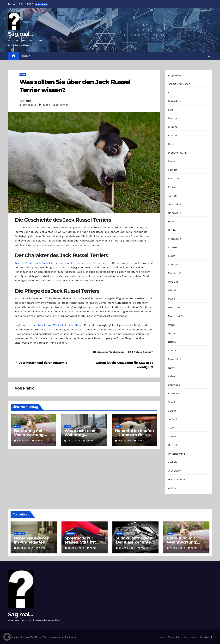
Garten (172, 196)
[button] (209, 56)
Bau (171, 110)
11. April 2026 (127, 548)
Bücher (173, 135)
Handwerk (175, 213)
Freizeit (173, 187)
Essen (172, 161)
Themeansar (71, 637)
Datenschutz (174, 637)
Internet (173, 247)
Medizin (173, 282)
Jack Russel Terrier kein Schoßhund (60, 325)
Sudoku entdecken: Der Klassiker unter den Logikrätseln (134, 542)
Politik (172, 350)
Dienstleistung (177, 153)
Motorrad (174, 307)
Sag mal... (20, 34)
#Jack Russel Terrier (55, 105)
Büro (171, 144)
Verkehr (173, 462)
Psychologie (176, 359)
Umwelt (173, 445)
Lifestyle (174, 264)
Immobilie (174, 239)
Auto (171, 92)
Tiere (23, 75)
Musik (172, 325)
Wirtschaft (175, 471)
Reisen (172, 376)
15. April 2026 (76, 548)
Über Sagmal (205, 637)
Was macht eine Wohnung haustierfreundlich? (83, 435)
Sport (172, 402)
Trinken (173, 437)
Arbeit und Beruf (179, 84)
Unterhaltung (177, 454)
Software (174, 393)
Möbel (172, 290)
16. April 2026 (26, 548)
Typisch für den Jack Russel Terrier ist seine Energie (48, 263)
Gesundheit (175, 204)
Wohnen (173, 488)
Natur (172, 333)
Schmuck (174, 385)
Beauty (173, 118)
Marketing (174, 273)
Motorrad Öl (176, 316)
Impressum (190, 637)
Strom (172, 411)
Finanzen (174, 178)
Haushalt (174, 221)
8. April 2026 (178, 548)
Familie (173, 170)
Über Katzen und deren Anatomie (41, 363)
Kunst (172, 256)
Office (172, 342)
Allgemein (174, 75)
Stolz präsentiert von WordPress (25, 637)
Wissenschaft (177, 480)
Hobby (172, 230)
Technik (173, 419)
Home (26, 56)
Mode (172, 299)
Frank (28, 101)
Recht (172, 368)
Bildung (173, 127)
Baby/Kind (175, 101)
